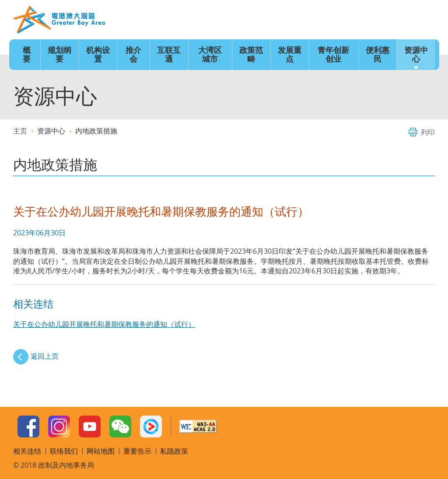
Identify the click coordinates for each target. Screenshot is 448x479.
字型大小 (345, 20)
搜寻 (425, 20)
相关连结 (27, 451)
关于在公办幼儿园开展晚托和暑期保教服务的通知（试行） (104, 324)
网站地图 (371, 20)
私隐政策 (174, 451)
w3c (198, 427)
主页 (291, 20)
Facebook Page (28, 427)
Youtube (90, 427)
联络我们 (398, 20)
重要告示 (137, 451)
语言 (318, 20)
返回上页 (45, 356)
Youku (151, 427)
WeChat (120, 427)
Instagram (59, 427)
